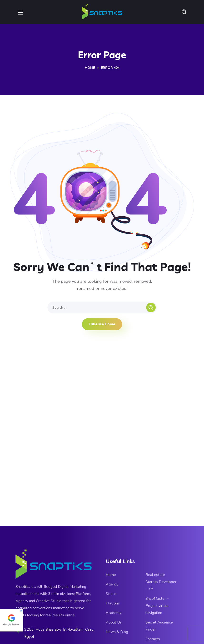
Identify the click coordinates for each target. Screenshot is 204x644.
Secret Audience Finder (159, 626)
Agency (112, 584)
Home (90, 68)
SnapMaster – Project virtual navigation (157, 606)
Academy (114, 613)
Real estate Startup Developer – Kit (161, 582)
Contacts (153, 639)
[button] (184, 12)
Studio (111, 594)
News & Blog (117, 632)
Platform (113, 603)
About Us (114, 622)
